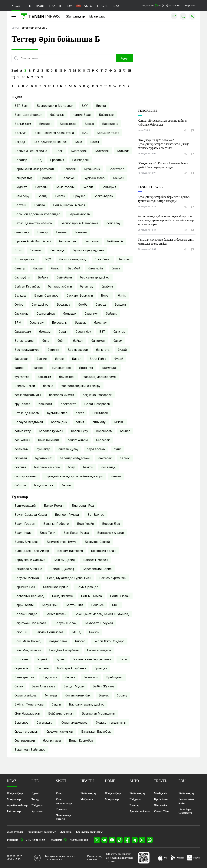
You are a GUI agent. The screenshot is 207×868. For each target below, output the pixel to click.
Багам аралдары (99, 650)
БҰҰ (85, 106)
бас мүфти (22, 277)
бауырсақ (21, 359)
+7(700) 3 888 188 (78, 840)
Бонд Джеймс (62, 596)
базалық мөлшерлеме (100, 377)
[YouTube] (112, 840)
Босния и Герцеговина (31, 151)
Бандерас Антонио (28, 569)
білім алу (99, 422)
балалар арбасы (60, 286)
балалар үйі (68, 241)
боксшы (20, 467)
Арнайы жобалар (17, 805)
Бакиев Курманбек (113, 578)
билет (116, 268)
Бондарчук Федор (111, 533)
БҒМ (18, 323)
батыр (59, 359)
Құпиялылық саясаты (95, 858)
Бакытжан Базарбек (96, 731)
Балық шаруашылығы (69, 205)
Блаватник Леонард (29, 596)
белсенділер (46, 313)
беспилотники (25, 741)
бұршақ (80, 323)
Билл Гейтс (98, 359)
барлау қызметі (26, 476)
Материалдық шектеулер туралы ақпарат (60, 858)
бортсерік (21, 668)
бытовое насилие (47, 467)
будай (119, 359)
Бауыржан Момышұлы (98, 713)
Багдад (20, 142)
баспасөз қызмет (62, 395)
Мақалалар (97, 16)
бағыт (80, 422)
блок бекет (103, 259)
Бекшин (120, 304)
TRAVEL (102, 6)
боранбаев (104, 431)
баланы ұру (80, 431)
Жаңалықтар (76, 16)
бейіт (61, 341)
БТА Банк (21, 106)
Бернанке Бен (25, 587)
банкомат (98, 341)
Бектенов (21, 722)
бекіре (19, 304)
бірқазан (21, 458)
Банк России (65, 187)
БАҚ (39, 160)
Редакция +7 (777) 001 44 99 (161, 6)
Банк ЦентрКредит (28, 115)
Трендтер (62, 809)
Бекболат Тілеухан (99, 623)
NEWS (16, 6)
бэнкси (88, 467)
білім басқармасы (27, 713)
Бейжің (94, 632)
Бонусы (118, 178)
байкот (78, 341)
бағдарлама (58, 641)
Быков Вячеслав (26, 542)
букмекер (43, 449)
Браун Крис (23, 533)
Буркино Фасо (94, 178)
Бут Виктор (96, 515)
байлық (111, 313)
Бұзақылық (92, 169)
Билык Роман (54, 506)
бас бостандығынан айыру (81, 386)
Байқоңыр (106, 115)
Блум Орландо (87, 587)
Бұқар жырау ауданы (88, 250)
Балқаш (20, 295)
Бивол (77, 359)
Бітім (18, 250)
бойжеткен (67, 377)
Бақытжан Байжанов (30, 750)
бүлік (117, 449)
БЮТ (116, 605)
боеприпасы (52, 741)
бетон (66, 485)
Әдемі (35, 793)
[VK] (104, 840)
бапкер (39, 368)
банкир (42, 359)
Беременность (79, 214)
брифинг (108, 286)
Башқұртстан (24, 677)
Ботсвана (21, 659)
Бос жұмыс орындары (89, 832)
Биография (79, 151)
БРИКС (119, 422)
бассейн (43, 668)
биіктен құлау (68, 449)
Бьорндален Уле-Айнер (32, 551)
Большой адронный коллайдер (37, 214)
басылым (44, 377)
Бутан (60, 659)
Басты (15, 28)
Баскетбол (117, 169)
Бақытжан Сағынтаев (30, 623)
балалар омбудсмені (75, 458)
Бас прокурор (78, 350)
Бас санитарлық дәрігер (87, 704)
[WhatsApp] (150, 840)
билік (122, 295)
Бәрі (15, 71)
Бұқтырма (50, 677)
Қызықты (37, 811)
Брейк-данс (115, 677)
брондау (101, 668)
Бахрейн (41, 187)
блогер (80, 641)
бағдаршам (23, 332)
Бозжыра (63, 304)
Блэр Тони (48, 533)
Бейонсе (97, 605)
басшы (38, 268)
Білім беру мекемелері (185, 811)
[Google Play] (177, 858)
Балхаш (20, 205)
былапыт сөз (61, 368)
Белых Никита (91, 596)
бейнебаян (64, 277)
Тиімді (35, 799)
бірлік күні (86, 368)
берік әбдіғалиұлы (28, 395)
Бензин (61, 232)
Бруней (42, 659)
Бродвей (47, 178)
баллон (20, 368)
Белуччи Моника (27, 578)
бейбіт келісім (78, 440)
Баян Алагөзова (43, 686)
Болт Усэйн (85, 524)
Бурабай (74, 268)
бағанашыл (45, 722)
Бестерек (103, 440)
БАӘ (85, 133)
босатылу (37, 323)
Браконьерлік (103, 196)
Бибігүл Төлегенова (29, 704)
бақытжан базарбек (97, 395)
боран (63, 332)
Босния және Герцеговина (92, 659)
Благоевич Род (83, 506)
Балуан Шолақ (66, 623)
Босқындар (68, 124)
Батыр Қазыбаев (27, 413)
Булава (40, 205)
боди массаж (44, 485)
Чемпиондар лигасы (63, 817)
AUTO (88, 6)
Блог (59, 151)
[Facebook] (127, 840)
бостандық (59, 422)
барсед (101, 304)
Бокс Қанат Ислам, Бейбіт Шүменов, (102, 614)
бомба (83, 304)
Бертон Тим (74, 605)
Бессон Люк (111, 524)
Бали (123, 659)
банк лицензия (49, 440)
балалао (36, 250)
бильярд (51, 695)
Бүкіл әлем (161, 799)
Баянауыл (91, 677)
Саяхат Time (161, 811)
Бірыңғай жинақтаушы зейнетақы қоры (74, 476)
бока (46, 341)
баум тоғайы (96, 449)
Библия (88, 187)
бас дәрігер (40, 304)
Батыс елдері (24, 341)
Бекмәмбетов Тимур (62, 542)
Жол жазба (160, 805)
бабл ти (20, 485)
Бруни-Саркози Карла (31, 515)
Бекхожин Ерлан (103, 551)
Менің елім (161, 793)
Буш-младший (25, 506)
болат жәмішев (26, 695)
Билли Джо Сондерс (109, 641)
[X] (97, 840)
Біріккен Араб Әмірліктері (33, 241)
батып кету (23, 431)
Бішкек (104, 695)
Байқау (43, 232)
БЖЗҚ (76, 632)
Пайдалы (37, 805)
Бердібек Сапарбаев (64, 650)
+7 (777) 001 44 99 (34, 840)
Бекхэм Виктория (70, 551)
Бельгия (20, 133)
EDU (116, 6)
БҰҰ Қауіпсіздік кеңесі (50, 142)
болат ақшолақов (75, 722)
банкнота (103, 350)
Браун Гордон (25, 524)
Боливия (123, 151)
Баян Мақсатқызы (28, 650)
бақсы (56, 704)
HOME (70, 6)
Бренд (42, 196)
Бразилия (57, 160)
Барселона (110, 124)
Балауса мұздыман (29, 422)
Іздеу (125, 58)
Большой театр (108, 133)
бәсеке (70, 677)
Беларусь (68, 178)
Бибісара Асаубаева (72, 668)
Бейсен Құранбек (27, 286)
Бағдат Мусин (74, 686)
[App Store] (162, 858)
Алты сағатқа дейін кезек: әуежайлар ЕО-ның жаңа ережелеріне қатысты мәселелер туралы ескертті (166, 220)
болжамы (21, 449)
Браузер (79, 196)
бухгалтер (22, 377)
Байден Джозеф (62, 569)
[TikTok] (120, 840)
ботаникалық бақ (78, 695)
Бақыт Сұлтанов (46, 295)
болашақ (70, 313)
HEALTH (55, 6)
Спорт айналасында (64, 801)
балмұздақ (110, 368)
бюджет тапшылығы (111, 722)
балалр (20, 268)
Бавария (70, 169)
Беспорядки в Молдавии (55, 106)
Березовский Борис (97, 569)
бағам (118, 341)
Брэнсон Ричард (67, 515)
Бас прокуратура (27, 350)
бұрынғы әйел (57, 413)
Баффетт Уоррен (95, 560)
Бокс (78, 142)
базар (55, 268)
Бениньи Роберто (56, 524)
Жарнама (190, 6)
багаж (19, 686)
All (13, 86)
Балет (95, 142)
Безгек (60, 196)
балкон (124, 259)
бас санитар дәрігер (95, 277)
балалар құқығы (51, 431)
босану (122, 695)
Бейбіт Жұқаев (104, 686)
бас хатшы (22, 440)
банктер (119, 332)
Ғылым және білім (186, 801)
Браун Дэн (50, 605)
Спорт (60, 793)
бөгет (80, 413)
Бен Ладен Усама (76, 533)
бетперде (57, 250)
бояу (71, 467)
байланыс (57, 115)
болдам (45, 332)
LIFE (28, 6)
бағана (48, 386)
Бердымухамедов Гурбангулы (69, 578)
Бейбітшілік (115, 241)
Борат (105, 295)
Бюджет (21, 187)
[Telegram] (135, 840)
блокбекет (68, 404)
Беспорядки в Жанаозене (79, 223)
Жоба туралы (15, 832)
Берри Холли (24, 605)
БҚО (48, 259)
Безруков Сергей (97, 542)
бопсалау (113, 223)
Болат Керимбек (81, 741)
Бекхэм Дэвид (64, 560)
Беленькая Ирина (56, 587)
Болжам (81, 232)
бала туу (91, 313)
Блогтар (134, 805)
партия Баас (82, 115)
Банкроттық (23, 178)
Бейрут (43, 277)
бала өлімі (96, 268)
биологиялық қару (73, 259)
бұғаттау (87, 286)
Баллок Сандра (26, 614)
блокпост (45, 404)
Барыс (89, 124)
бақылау (100, 323)
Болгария (102, 151)
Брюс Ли (21, 632)
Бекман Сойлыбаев (49, 632)
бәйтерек (105, 458)
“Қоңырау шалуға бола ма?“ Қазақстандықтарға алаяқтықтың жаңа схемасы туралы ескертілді (164, 144)
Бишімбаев (100, 413)
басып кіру (83, 332)
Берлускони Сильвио (30, 560)
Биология (92, 241)
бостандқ (108, 467)
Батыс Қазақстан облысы (33, 223)
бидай (122, 350)
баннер (125, 431)
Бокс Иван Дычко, (28, 641)
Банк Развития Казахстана (54, 133)
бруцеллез (22, 404)
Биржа (101, 106)
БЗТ (102, 332)
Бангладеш (80, 160)
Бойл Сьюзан (120, 596)
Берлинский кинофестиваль (35, 169)
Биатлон (45, 124)
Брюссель (59, 323)
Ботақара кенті (25, 259)
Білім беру (22, 196)
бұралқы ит (43, 458)
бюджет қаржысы (60, 731)
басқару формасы (80, 295)
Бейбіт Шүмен (56, 614)
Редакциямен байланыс (42, 832)
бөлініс (125, 458)
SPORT (40, 6)
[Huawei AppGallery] (194, 858)
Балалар (21, 160)
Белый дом (23, 124)
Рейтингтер (14, 811)
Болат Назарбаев (97, 404)
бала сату (22, 232)
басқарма (21, 313)
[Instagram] (142, 840)
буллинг (54, 350)
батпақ (116, 476)
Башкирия (109, 187)
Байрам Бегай (25, 386)
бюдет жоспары (26, 731)
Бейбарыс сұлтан (61, 713)
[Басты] (39, 16)
